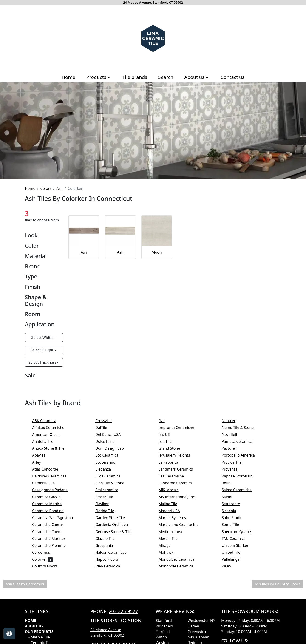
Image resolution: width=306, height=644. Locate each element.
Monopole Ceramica (179, 566)
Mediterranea (173, 532)
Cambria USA (47, 483)
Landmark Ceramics (179, 469)
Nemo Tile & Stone (242, 428)
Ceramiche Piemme (52, 545)
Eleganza (106, 469)
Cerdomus (44, 552)
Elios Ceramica (111, 476)
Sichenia (232, 511)
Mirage (168, 545)
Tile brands (135, 77)
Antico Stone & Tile (51, 448)
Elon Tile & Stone (113, 483)
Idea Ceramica (111, 566)
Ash (59, 188)
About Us (34, 626)
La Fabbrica (172, 462)
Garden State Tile (114, 518)
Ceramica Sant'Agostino (56, 518)
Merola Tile (171, 539)
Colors (46, 188)
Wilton (161, 637)
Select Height (42, 350)
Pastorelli (233, 448)
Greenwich (197, 632)
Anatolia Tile (47, 441)
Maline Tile (171, 504)
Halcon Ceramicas (115, 552)
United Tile (235, 552)
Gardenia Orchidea (115, 525)
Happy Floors (110, 559)
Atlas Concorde (49, 469)
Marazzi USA (172, 511)
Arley (40, 462)
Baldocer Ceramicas (53, 476)
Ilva (165, 421)
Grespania (107, 545)
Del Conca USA (111, 434)
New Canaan (198, 637)
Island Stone (172, 448)
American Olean (49, 434)
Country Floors (48, 566)
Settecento (234, 504)
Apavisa (42, 455)
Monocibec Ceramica (180, 559)
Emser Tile (108, 497)
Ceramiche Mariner (52, 539)
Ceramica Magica (50, 504)
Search (166, 77)
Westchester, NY (201, 621)
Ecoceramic (108, 462)
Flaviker (105, 504)
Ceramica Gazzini (50, 497)
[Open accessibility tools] (9, 634)
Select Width (42, 338)
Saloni (230, 497)
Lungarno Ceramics (178, 483)
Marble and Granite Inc (182, 525)
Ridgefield (164, 626)
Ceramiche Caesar (51, 525)
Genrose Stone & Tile (117, 532)
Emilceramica (110, 490)
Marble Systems (175, 518)
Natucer (232, 421)
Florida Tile (108, 511)
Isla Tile (168, 441)
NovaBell (232, 434)
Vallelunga (234, 559)
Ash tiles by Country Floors (277, 584)
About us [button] (195, 77)
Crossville (107, 421)
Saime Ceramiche (240, 490)
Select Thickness (42, 362)
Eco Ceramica (110, 455)
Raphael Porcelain (240, 476)
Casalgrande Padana (53, 490)
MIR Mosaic (171, 490)
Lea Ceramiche (174, 476)
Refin (230, 483)
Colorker (43, 559)
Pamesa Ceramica (241, 441)
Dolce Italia (108, 441)
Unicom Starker (239, 545)
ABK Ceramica (48, 421)
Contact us (232, 77)
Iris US (167, 434)
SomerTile (233, 525)
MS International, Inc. (181, 497)
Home (68, 77)
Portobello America (242, 455)
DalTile (105, 428)
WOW (230, 566)
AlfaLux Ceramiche (51, 428)
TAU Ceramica (237, 539)
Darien (193, 626)
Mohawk (169, 552)
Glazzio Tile (108, 539)
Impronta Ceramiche (179, 428)
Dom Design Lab (113, 448)
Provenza (233, 469)
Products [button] (97, 77)
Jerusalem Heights (177, 455)
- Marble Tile (39, 637)
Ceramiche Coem (50, 532)
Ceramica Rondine (51, 511)
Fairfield (163, 632)
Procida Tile (235, 462)
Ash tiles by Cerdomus (25, 584)
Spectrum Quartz (239, 532)
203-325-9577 (123, 611)
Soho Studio (235, 518)
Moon (157, 252)
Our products (39, 632)
